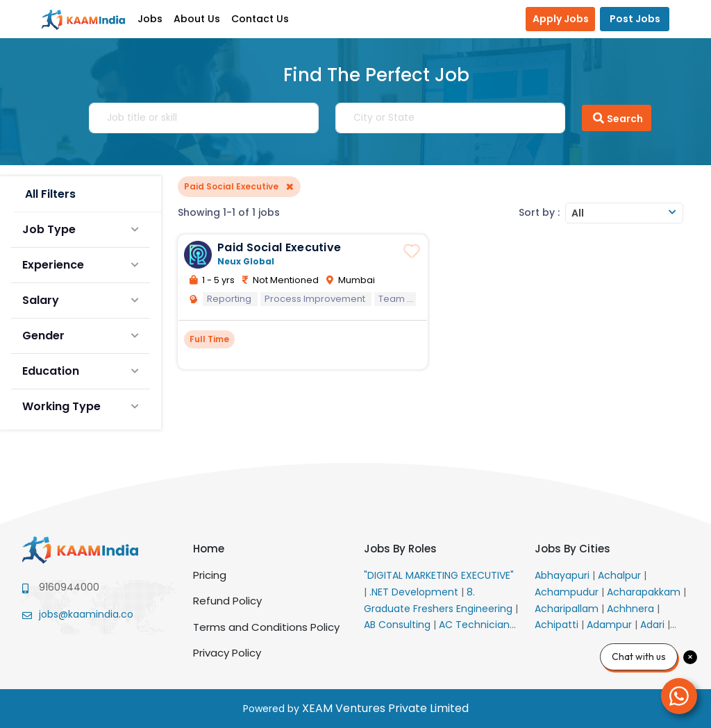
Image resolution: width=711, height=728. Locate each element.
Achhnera (632, 609)
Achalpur (621, 575)
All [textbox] (578, 213)
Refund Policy (227, 601)
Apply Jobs (561, 19)
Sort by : (539, 212)
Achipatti (558, 625)
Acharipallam (568, 609)
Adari (654, 625)
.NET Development (415, 592)
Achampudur (568, 592)
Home (209, 549)
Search (617, 118)
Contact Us (260, 19)
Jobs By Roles (400, 549)
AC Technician (476, 625)
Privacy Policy (227, 653)
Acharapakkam (645, 592)
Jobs (150, 19)
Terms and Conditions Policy (266, 627)
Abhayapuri (563, 575)
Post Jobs (635, 19)
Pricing (210, 575)
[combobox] (624, 213)
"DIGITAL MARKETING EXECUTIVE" (439, 575)
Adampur (611, 625)
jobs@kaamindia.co (86, 614)
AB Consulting (399, 625)
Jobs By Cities (572, 549)
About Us (197, 19)
